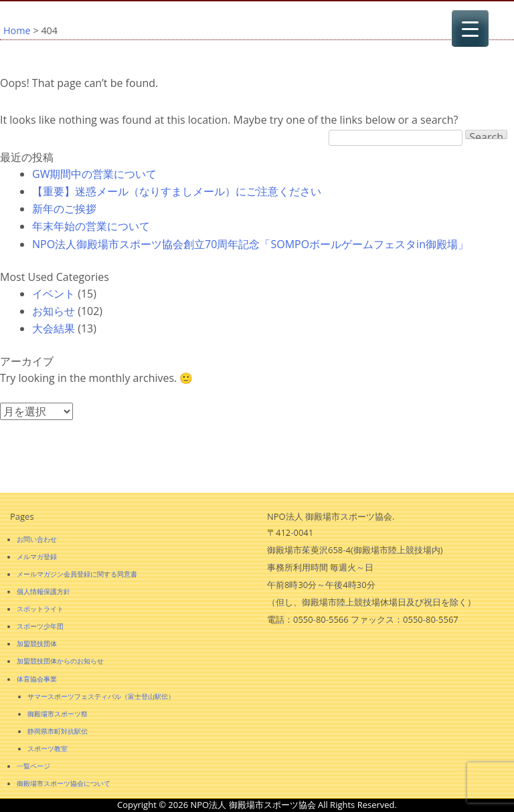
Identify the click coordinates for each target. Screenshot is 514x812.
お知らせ (54, 311)
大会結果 (54, 328)
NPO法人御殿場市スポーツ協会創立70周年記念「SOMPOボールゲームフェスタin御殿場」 (250, 244)
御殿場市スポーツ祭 (58, 714)
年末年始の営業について (91, 226)
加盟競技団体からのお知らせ (60, 661)
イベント (54, 294)
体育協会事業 (37, 679)
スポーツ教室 (48, 748)
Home (17, 30)
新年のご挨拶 (64, 209)
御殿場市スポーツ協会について (64, 783)
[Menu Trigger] (470, 28)
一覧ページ (33, 766)
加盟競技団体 (37, 643)
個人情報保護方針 (44, 591)
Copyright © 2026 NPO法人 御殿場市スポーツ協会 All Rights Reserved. (257, 805)
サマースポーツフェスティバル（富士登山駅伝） (101, 696)
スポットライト (40, 609)
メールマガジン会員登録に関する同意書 (77, 574)
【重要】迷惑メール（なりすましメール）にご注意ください (177, 191)
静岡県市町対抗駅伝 (58, 731)
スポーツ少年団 (40, 626)
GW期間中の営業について (94, 174)
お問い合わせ (37, 539)
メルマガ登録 (37, 556)
